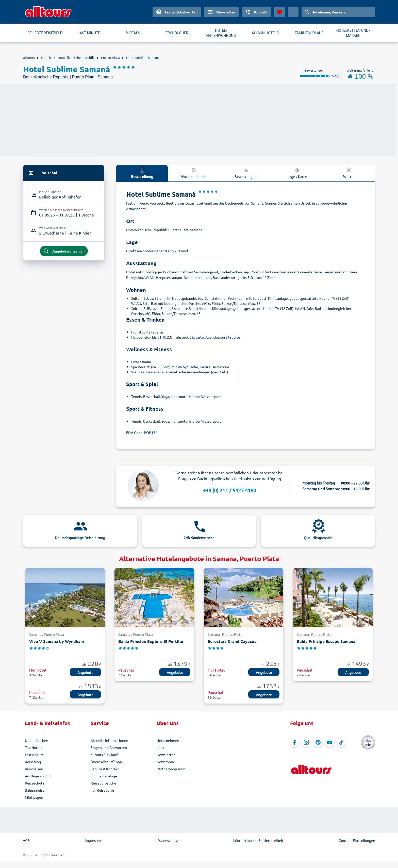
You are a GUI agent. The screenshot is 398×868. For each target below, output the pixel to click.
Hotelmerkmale (194, 173)
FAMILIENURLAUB (309, 33)
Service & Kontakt (105, 769)
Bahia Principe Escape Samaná (326, 641)
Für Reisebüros (103, 790)
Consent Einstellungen (357, 840)
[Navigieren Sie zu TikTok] (341, 742)
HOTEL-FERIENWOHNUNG (221, 33)
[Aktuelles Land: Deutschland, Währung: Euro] (293, 12)
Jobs (160, 747)
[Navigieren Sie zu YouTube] (330, 742)
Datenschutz (168, 840)
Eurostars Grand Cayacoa (232, 641)
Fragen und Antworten (109, 747)
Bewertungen (246, 173)
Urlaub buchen (37, 740)
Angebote (85, 672)
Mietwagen (34, 797)
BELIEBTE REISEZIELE (45, 33)
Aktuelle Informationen (109, 740)
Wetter (349, 173)
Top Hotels (34, 747)
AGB (26, 840)
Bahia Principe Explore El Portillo (151, 641)
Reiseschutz (35, 783)
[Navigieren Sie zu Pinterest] (318, 742)
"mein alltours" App (106, 762)
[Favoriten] (279, 12)
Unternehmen (168, 740)
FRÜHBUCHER (177, 33)
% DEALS (133, 33)
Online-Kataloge (104, 776)
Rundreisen (34, 769)
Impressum (94, 840)
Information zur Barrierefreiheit (258, 840)
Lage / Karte (297, 173)
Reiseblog (33, 762)
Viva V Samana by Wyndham (57, 641)
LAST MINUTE (89, 33)
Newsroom (165, 762)
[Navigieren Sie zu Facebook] (295, 742)
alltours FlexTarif (104, 755)
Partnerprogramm (171, 769)
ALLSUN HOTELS (265, 33)
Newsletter (166, 755)
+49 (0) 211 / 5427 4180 (229, 490)
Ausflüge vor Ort (38, 776)
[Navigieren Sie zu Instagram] (306, 742)
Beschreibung (142, 173)
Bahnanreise (35, 790)
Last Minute (34, 755)
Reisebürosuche (103, 783)
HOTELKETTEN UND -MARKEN (353, 33)
